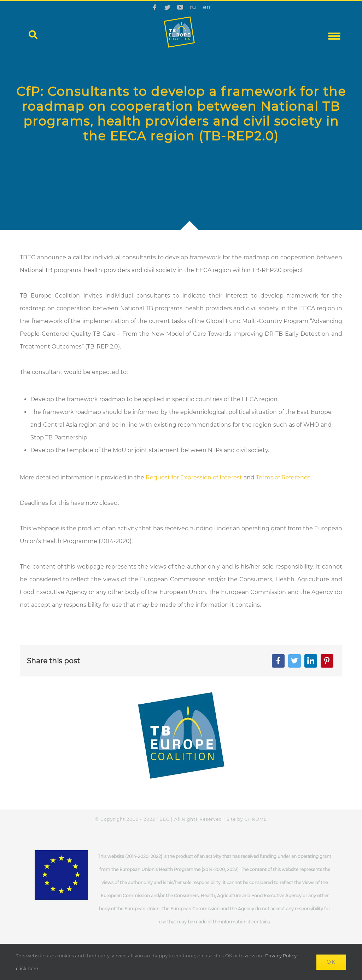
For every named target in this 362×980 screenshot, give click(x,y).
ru (193, 7)
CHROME (256, 819)
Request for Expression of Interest (194, 477)
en (207, 7)
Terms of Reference (283, 477)
